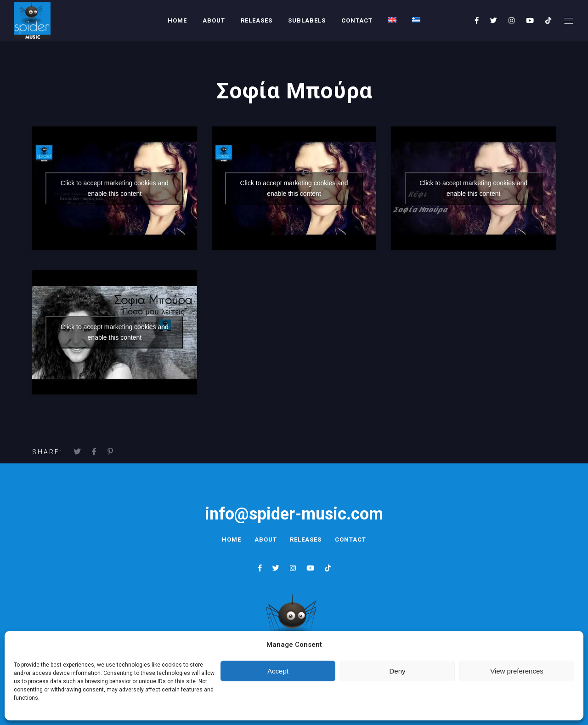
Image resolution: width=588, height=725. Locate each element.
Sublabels (307, 20)
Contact (357, 20)
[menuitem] (392, 20)
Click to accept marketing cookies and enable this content (115, 188)
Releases (257, 20)
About (214, 20)
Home (177, 20)
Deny (397, 671)
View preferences (517, 671)
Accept (278, 671)
